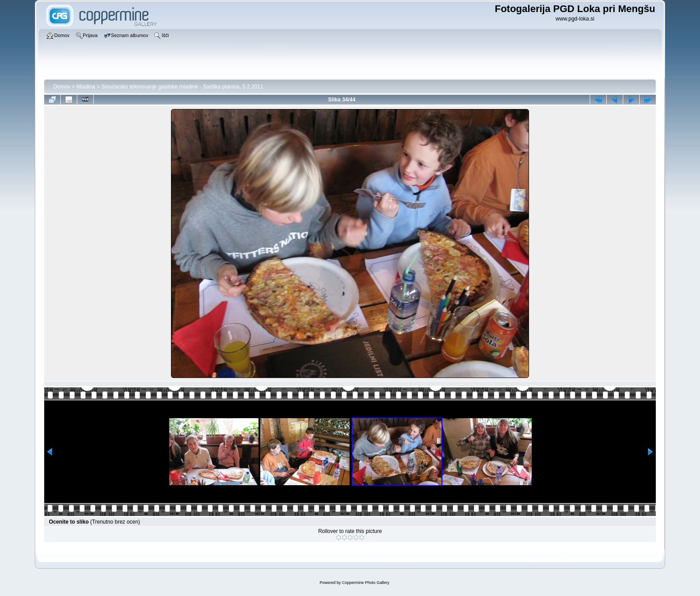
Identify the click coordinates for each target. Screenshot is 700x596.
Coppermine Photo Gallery (366, 583)
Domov (62, 87)
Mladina (86, 87)
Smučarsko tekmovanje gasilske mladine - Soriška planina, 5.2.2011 (182, 87)
